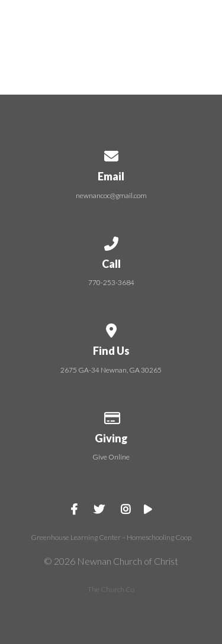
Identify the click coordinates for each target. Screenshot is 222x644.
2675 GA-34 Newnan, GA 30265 (111, 370)
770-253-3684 (111, 282)
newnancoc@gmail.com (111, 195)
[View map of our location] (111, 329)
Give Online (111, 457)
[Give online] (111, 416)
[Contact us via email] (111, 154)
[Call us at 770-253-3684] (111, 242)
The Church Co (111, 589)
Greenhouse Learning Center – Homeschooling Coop (111, 537)
